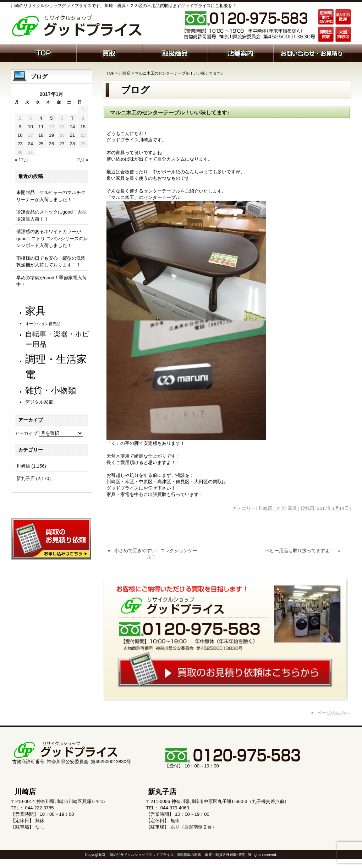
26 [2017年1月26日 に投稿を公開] (51, 144)
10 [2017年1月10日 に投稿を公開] (31, 127)
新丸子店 (26, 478)
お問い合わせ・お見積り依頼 (312, 53)
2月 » (83, 160)
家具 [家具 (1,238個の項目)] (35, 311)
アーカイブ (26, 433)
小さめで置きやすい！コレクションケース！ (156, 554)
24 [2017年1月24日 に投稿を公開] (31, 144)
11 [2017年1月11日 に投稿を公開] (41, 127)
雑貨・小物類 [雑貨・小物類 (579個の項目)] (51, 390)
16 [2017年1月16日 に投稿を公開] (20, 135)
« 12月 (22, 160)
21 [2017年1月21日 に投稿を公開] (72, 135)
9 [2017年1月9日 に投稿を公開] (20, 127)
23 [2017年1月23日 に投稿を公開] (20, 144)
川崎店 (125, 73)
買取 (109, 53)
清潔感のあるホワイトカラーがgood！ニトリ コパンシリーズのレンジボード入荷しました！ (52, 238)
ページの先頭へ (333, 713)
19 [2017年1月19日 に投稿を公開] (51, 135)
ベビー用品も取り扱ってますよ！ (300, 551)
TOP (110, 73)
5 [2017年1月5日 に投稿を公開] (51, 118)
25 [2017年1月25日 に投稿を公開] (41, 144)
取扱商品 (175, 53)
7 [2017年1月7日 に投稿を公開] (72, 118)
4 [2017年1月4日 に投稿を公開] (41, 118)
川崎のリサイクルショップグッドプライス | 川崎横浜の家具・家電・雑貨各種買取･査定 (176, 855)
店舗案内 (240, 53)
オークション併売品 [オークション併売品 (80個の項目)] (43, 324)
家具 (292, 508)
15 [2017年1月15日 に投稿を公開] (83, 127)
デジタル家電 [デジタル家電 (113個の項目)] (39, 402)
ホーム (43, 53)
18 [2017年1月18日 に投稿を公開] (41, 135)
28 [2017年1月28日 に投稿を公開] (72, 144)
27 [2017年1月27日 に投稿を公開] (62, 144)
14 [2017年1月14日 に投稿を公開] (72, 127)
